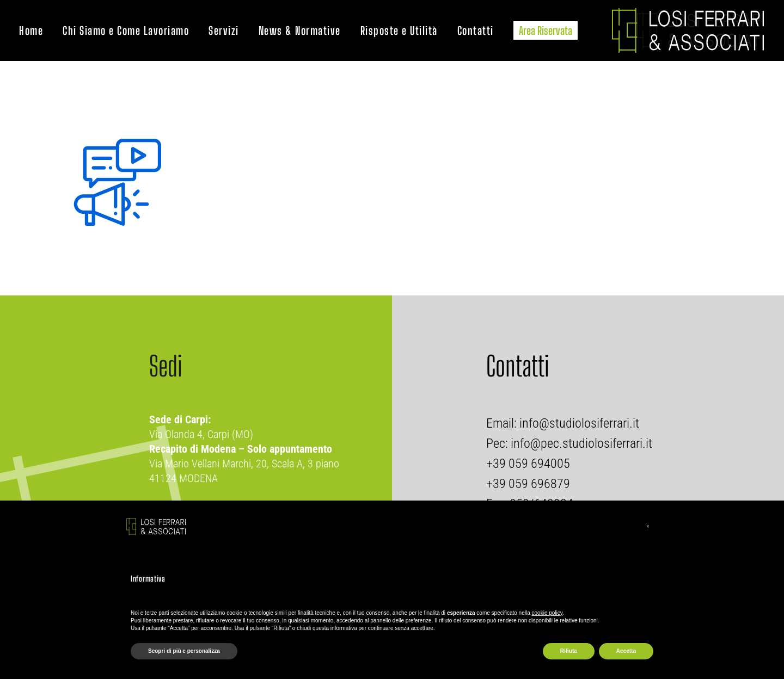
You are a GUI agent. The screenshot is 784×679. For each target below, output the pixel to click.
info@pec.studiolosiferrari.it (581, 443)
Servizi (224, 30)
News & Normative (300, 30)
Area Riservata (546, 30)
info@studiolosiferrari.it (578, 423)
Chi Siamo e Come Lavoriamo (126, 30)
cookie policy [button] (547, 613)
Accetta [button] (626, 651)
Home (31, 30)
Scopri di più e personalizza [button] (184, 651)
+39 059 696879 (528, 484)
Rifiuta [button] (569, 651)
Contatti (476, 30)
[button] (648, 527)
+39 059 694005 (528, 464)
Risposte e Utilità (399, 30)
